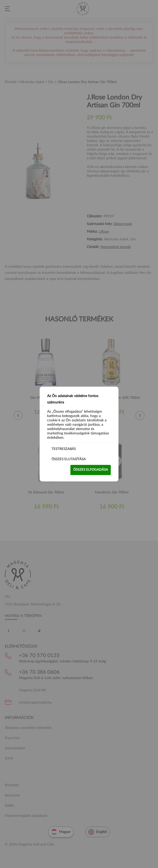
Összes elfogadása (91, 470)
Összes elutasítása (69, 459)
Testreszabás (64, 449)
